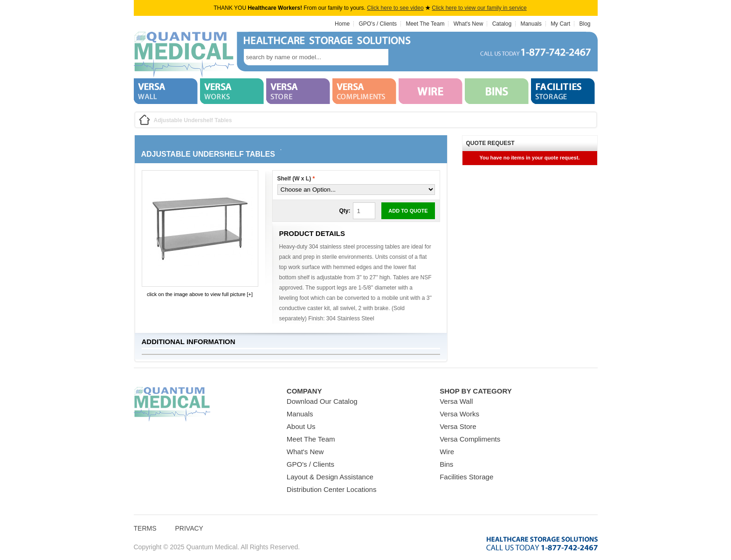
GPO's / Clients (378, 24)
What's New (469, 24)
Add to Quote (408, 211)
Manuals (531, 24)
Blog (585, 24)
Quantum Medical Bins (184, 55)
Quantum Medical (172, 404)
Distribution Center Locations (332, 489)
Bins (446, 464)
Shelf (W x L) (296, 179)
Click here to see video (395, 8)
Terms (145, 528)
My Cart (560, 24)
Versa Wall (456, 401)
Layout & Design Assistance (330, 477)
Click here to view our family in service (479, 8)
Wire (447, 452)
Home (342, 24)
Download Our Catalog (322, 401)
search (402, 57)
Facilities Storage (466, 477)
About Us (301, 426)
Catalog (502, 24)
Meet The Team (425, 24)
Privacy (189, 528)
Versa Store (458, 426)
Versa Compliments (470, 439)
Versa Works (459, 414)
